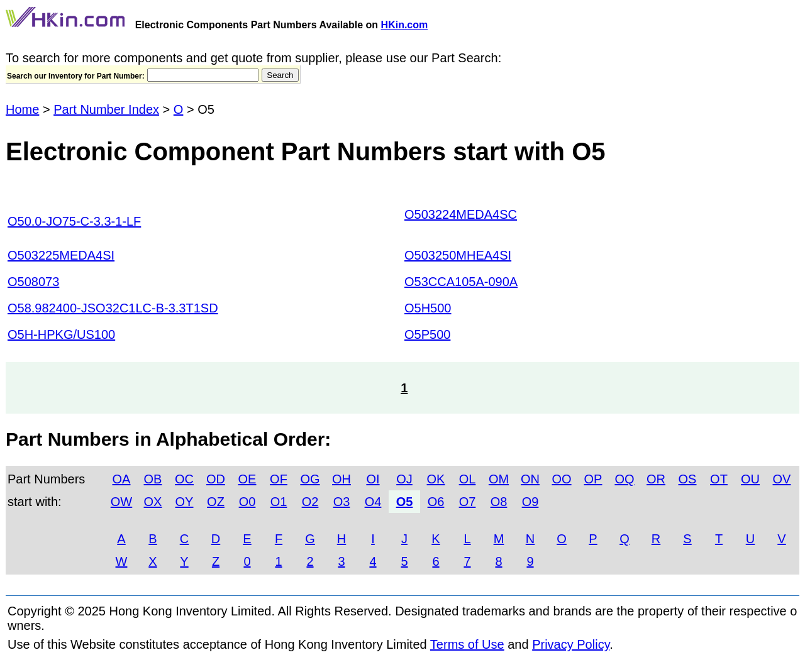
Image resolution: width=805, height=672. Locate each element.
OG (310, 479)
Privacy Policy (571, 644)
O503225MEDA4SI (61, 255)
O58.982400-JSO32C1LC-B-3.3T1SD (113, 308)
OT (719, 479)
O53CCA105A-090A (461, 282)
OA (122, 479)
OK (436, 479)
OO (561, 479)
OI (373, 479)
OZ (216, 502)
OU (750, 479)
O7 (468, 502)
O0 (247, 502)
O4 (373, 502)
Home (22, 109)
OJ (404, 479)
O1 (279, 502)
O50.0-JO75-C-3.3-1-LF (74, 221)
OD (216, 479)
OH (341, 479)
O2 (310, 502)
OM (499, 479)
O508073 (33, 282)
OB (153, 479)
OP (593, 479)
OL (468, 479)
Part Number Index (106, 109)
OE (247, 479)
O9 (530, 502)
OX (153, 502)
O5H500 (428, 308)
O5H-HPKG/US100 (61, 334)
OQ (624, 479)
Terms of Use (467, 644)
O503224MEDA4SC (461, 214)
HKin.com (405, 25)
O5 (405, 502)
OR (656, 479)
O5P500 (427, 334)
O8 (499, 502)
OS (688, 479)
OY (185, 502)
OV (782, 479)
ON (530, 479)
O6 (436, 502)
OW (121, 502)
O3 (342, 502)
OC (184, 479)
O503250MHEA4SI (458, 255)
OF (279, 479)
